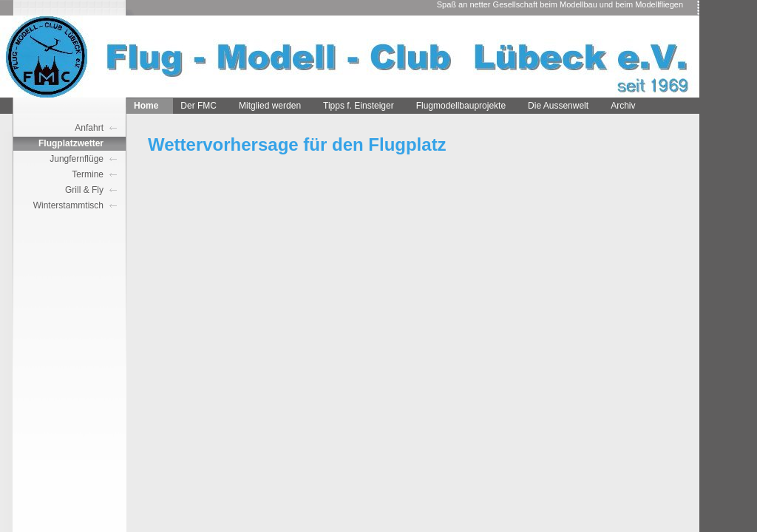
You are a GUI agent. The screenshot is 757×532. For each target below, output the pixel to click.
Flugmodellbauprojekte (461, 106)
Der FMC (198, 106)
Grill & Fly (84, 190)
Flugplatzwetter (71, 143)
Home (146, 106)
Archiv (623, 106)
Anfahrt (89, 128)
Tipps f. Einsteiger (359, 106)
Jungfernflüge (77, 159)
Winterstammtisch (68, 205)
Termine (88, 174)
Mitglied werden (270, 106)
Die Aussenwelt (558, 106)
